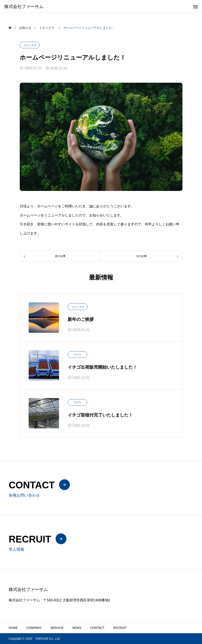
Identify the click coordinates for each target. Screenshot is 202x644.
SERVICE (57, 628)
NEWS (77, 628)
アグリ (77, 355)
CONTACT (97, 628)
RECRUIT (120, 628)
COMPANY (34, 628)
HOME (13, 628)
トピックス (30, 45)
